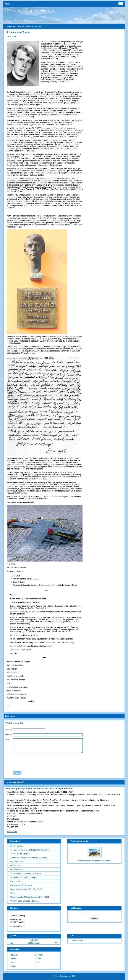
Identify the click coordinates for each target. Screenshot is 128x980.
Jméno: (9, 730)
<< (12, 943)
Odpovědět (12, 832)
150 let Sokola (17, 846)
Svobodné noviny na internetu (29, 10)
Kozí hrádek (16, 881)
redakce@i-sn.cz (18, 926)
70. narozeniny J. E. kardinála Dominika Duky (30, 850)
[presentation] (64, 761)
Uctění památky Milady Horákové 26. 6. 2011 (30, 897)
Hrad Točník (16, 866)
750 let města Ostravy (20, 854)
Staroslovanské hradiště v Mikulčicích (27, 889)
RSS (73, 976)
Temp (13, 893)
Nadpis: (9, 735)
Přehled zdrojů (77, 941)
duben (31, 943)
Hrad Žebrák (16, 869)
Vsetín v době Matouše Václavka (24, 901)
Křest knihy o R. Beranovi (21, 885)
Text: (7, 740)
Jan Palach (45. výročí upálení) (24, 877)
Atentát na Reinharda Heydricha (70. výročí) (29, 858)
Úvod (9, 26)
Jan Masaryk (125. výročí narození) (26, 873)
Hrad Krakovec (17, 862)
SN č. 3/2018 (18, 26)
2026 (37, 943)
